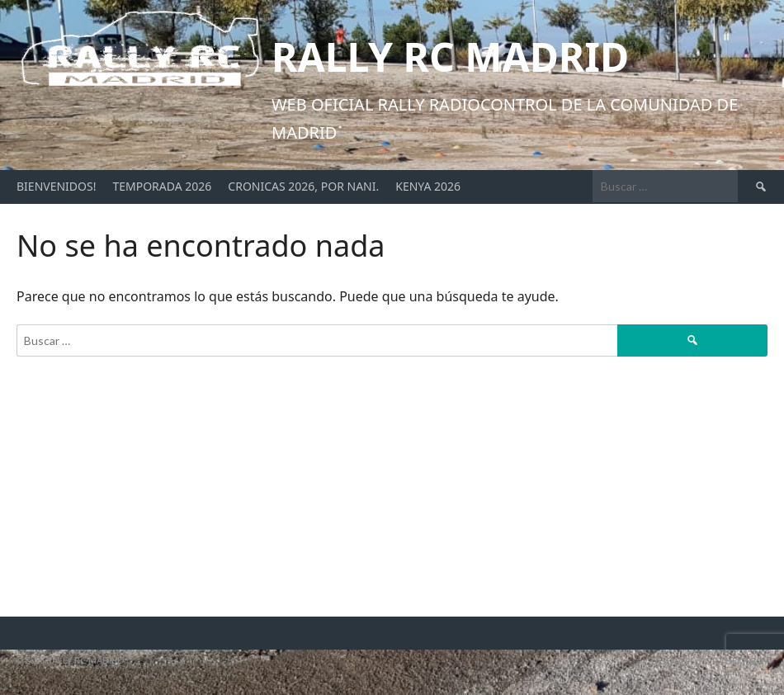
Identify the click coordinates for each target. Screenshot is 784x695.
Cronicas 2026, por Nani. (303, 186)
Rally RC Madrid (450, 57)
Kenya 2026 (428, 186)
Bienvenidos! (56, 186)
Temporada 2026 (162, 186)
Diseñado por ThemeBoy (710, 661)
